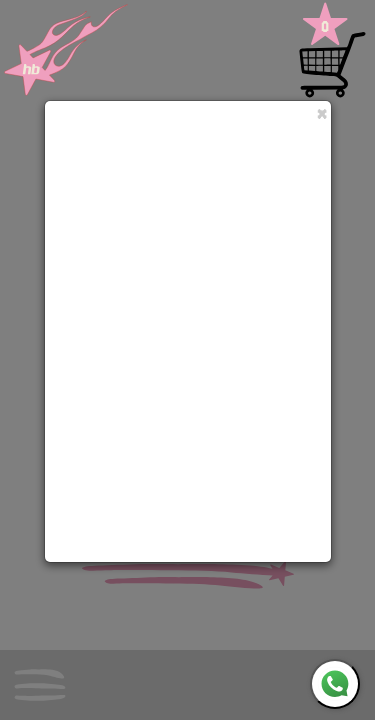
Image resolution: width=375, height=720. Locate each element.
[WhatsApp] (335, 684)
